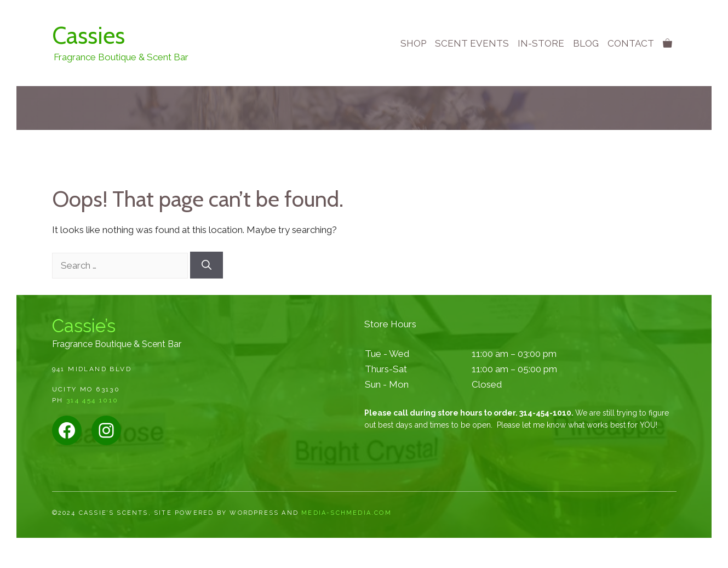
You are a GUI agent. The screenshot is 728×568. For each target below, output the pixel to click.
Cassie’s (84, 326)
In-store (541, 43)
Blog (586, 43)
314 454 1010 (93, 400)
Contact (631, 43)
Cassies (88, 36)
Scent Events (472, 43)
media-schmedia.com (346, 513)
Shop (413, 43)
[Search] (207, 265)
